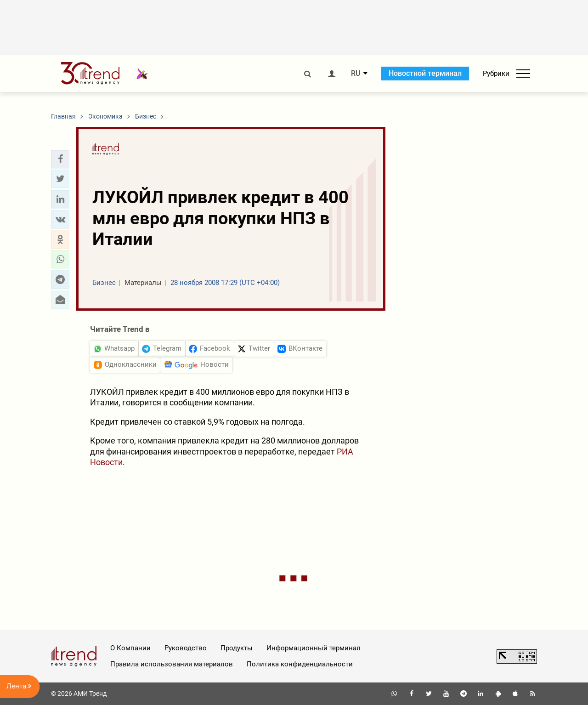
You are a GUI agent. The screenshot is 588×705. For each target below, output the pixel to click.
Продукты (237, 648)
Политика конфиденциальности (300, 664)
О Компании (130, 648)
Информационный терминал (314, 648)
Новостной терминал (425, 73)
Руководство (186, 648)
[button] (60, 159)
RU (356, 74)
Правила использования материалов (172, 664)
